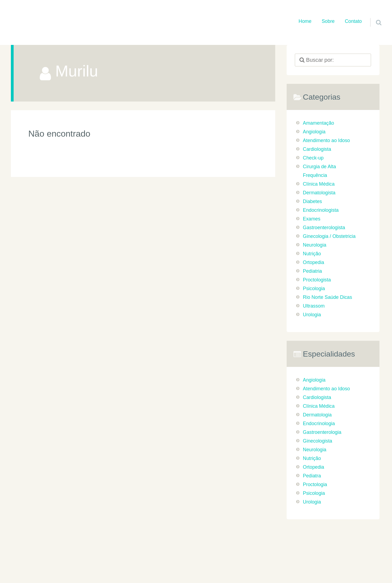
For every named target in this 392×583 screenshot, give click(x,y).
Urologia (312, 315)
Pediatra (312, 476)
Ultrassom (314, 306)
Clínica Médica (319, 184)
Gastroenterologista (324, 228)
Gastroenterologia (322, 432)
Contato (353, 21)
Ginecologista (318, 441)
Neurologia (315, 245)
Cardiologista (317, 149)
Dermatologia (317, 415)
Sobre (328, 21)
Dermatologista (319, 193)
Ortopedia (314, 262)
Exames (312, 219)
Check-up (313, 158)
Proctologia (315, 484)
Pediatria (313, 271)
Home (305, 21)
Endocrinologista (321, 210)
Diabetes (313, 201)
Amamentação (319, 123)
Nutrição (312, 254)
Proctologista (317, 280)
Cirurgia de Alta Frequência (319, 171)
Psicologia (314, 289)
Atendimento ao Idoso (327, 140)
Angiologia (314, 132)
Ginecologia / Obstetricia (329, 236)
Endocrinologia (319, 424)
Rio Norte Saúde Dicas (328, 297)
